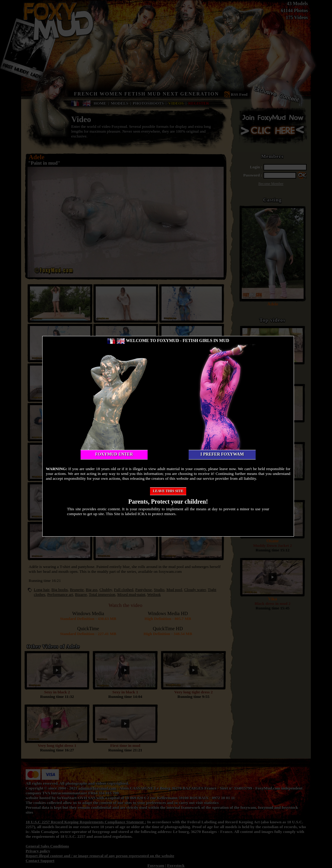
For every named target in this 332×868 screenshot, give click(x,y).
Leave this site (168, 491)
